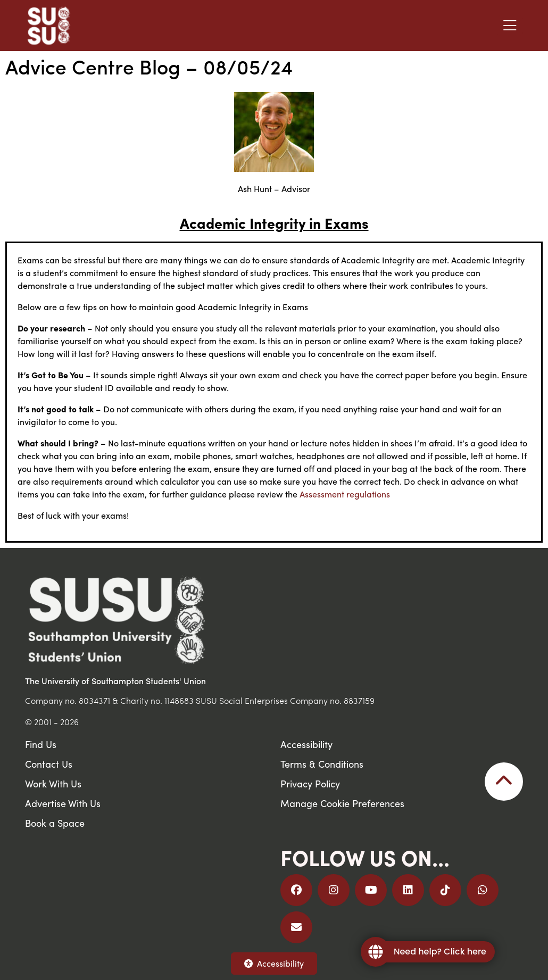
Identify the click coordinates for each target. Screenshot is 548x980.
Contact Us (49, 764)
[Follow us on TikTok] (445, 890)
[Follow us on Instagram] (334, 890)
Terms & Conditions (322, 764)
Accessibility (274, 963)
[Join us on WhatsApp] (483, 890)
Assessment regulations (345, 494)
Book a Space (55, 823)
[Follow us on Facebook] (296, 890)
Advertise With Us (63, 803)
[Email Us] (296, 927)
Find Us (41, 744)
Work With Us (53, 783)
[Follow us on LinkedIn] (408, 890)
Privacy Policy (310, 783)
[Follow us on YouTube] (371, 890)
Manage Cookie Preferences (342, 803)
